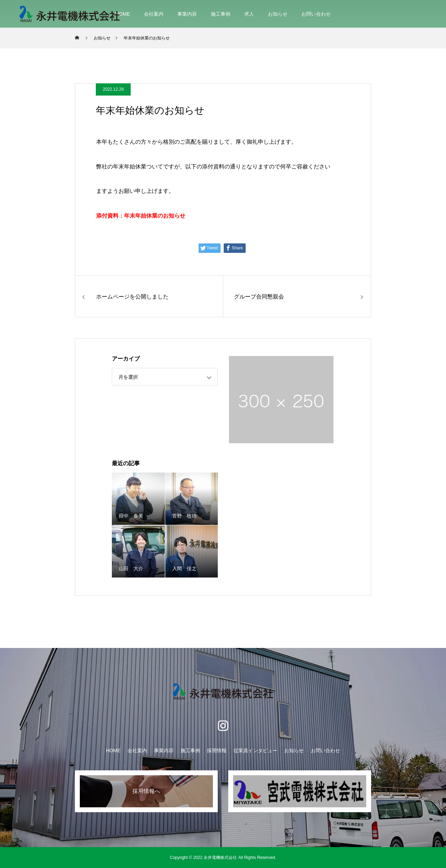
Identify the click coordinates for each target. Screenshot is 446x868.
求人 (249, 14)
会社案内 (154, 14)
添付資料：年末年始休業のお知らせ (141, 216)
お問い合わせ (316, 14)
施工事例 (221, 14)
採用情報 (217, 750)
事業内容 (187, 14)
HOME (123, 14)
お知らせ (278, 14)
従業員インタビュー (255, 750)
